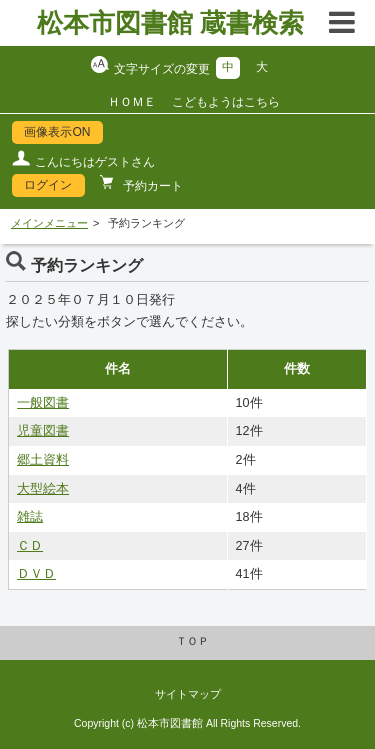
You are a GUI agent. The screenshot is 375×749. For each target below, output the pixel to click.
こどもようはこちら (226, 102)
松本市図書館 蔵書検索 (170, 23)
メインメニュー (49, 223)
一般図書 (43, 403)
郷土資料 (43, 460)
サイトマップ (188, 694)
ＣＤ (30, 546)
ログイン (48, 185)
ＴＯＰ (192, 641)
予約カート (151, 186)
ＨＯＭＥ (132, 102)
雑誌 (30, 517)
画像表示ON (57, 132)
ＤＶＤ (36, 574)
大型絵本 (43, 489)
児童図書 (43, 431)
